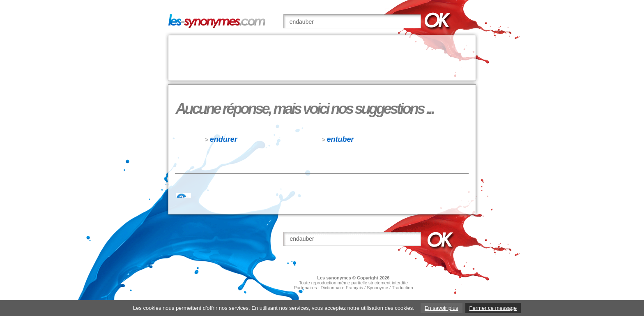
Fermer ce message (493, 308)
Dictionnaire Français (342, 288)
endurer (224, 139)
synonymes (339, 278)
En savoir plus (442, 308)
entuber (340, 139)
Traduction (402, 288)
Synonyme (377, 288)
